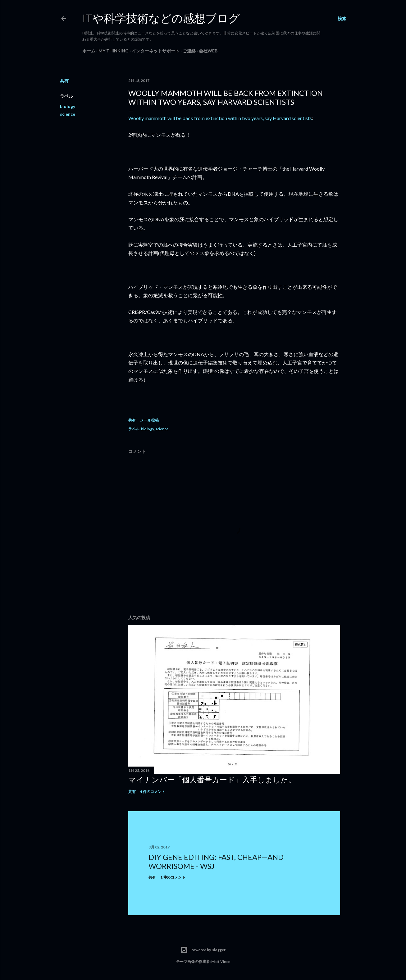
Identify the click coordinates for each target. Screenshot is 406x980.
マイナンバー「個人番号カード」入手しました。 (212, 779)
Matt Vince (221, 962)
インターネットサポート (156, 51)
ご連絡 (189, 51)
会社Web (208, 51)
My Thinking (114, 51)
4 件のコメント (153, 792)
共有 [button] (64, 81)
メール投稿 (149, 420)
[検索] (342, 19)
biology (68, 106)
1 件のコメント (173, 877)
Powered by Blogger (203, 950)
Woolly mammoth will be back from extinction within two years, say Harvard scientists (220, 118)
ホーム (89, 51)
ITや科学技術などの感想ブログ (161, 18)
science (68, 114)
